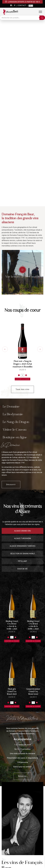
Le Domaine (11, 406)
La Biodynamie (13, 414)
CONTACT (22, 5)
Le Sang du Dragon (16, 422)
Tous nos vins (22, 389)
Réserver (22, 776)
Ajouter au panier (22, 379)
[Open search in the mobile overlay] (22, 18)
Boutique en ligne (15, 437)
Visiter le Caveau (15, 430)
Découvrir (11, 485)
